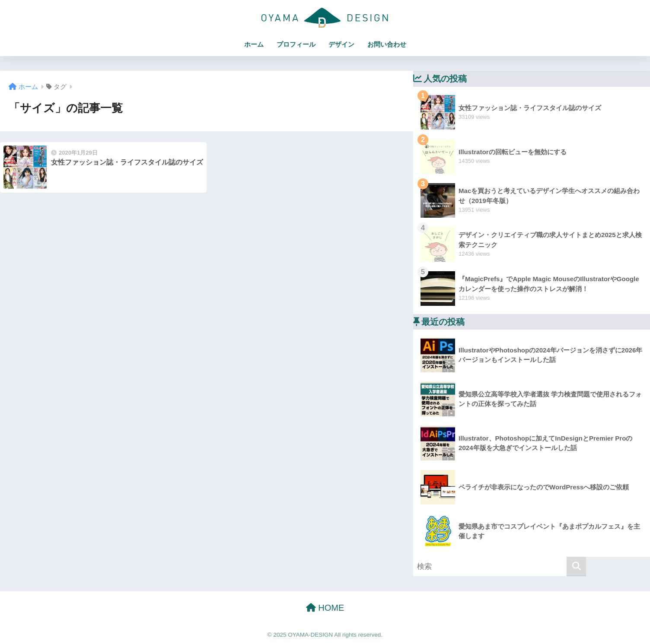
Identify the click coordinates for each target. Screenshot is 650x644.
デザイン (341, 44)
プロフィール (296, 44)
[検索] (576, 566)
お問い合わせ (387, 44)
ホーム (254, 44)
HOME (325, 608)
